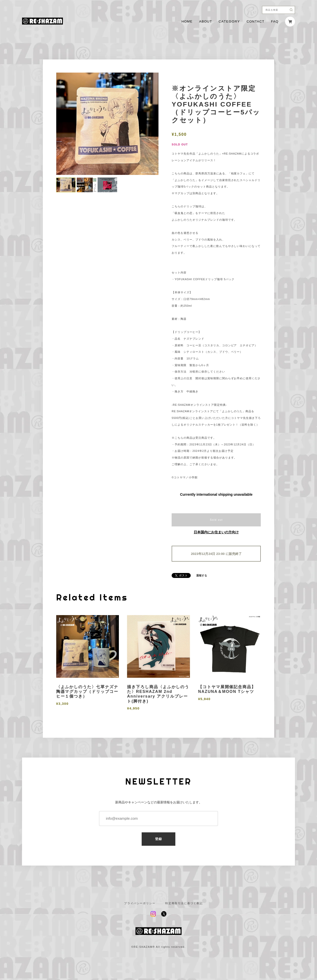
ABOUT (206, 21)
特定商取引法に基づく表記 (184, 903)
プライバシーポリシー (140, 903)
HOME (187, 21)
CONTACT (256, 21)
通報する (202, 576)
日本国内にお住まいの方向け (216, 532)
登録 (159, 839)
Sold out (216, 520)
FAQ (275, 21)
